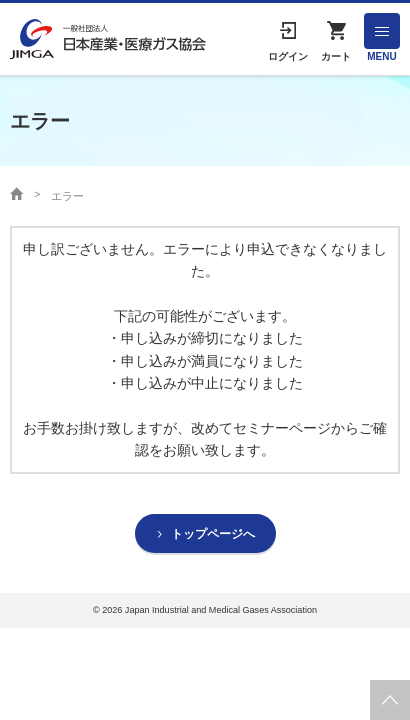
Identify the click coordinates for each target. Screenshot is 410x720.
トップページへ (213, 534)
